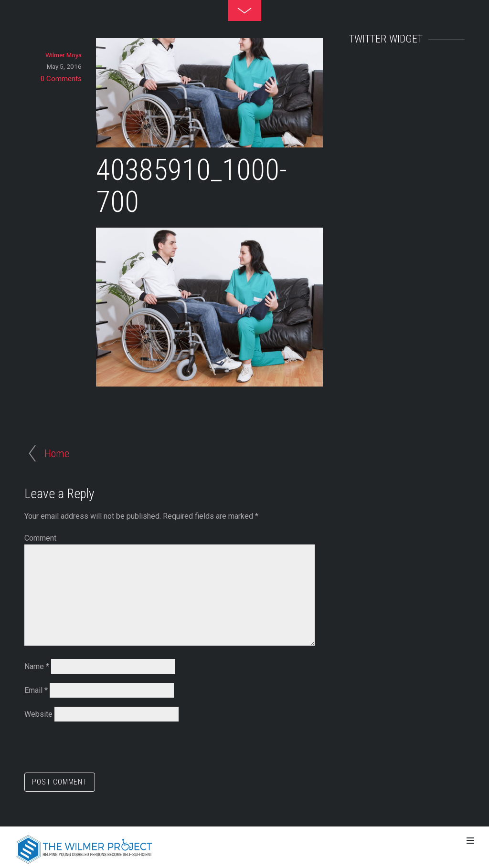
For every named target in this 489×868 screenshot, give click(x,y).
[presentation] (97, 749)
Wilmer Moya (64, 55)
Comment (40, 538)
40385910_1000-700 (191, 186)
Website (38, 714)
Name (37, 666)
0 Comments (61, 79)
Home (57, 453)
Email (36, 690)
